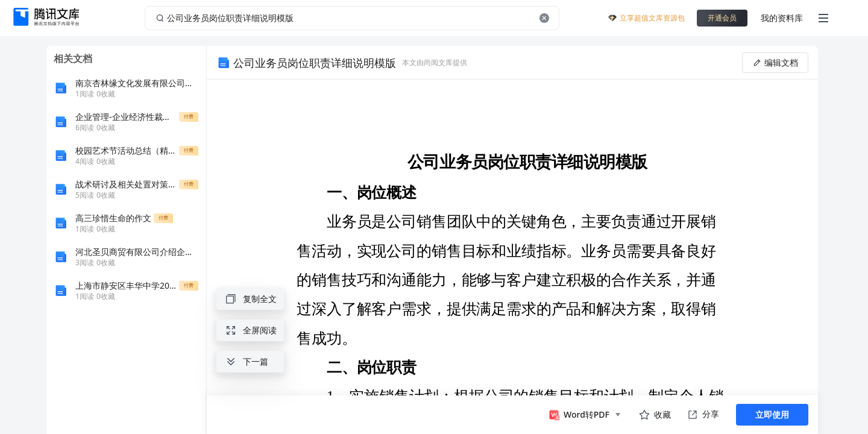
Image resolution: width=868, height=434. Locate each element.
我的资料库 (782, 18)
